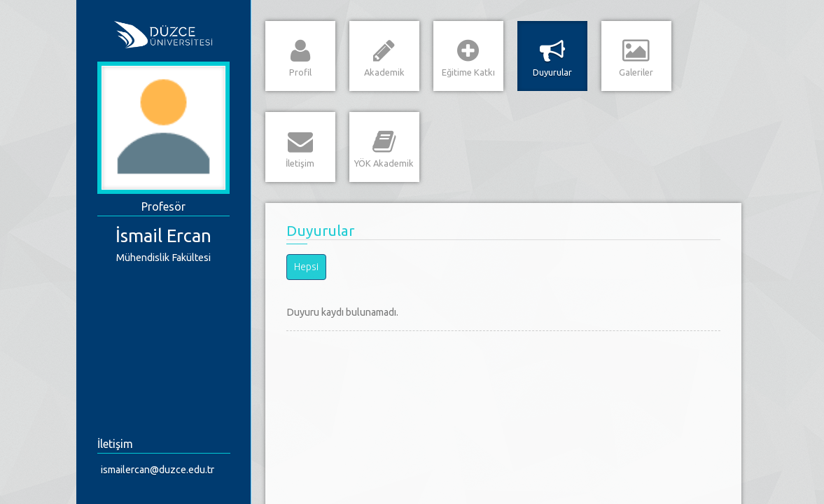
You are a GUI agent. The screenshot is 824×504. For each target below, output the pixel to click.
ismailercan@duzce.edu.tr (158, 470)
